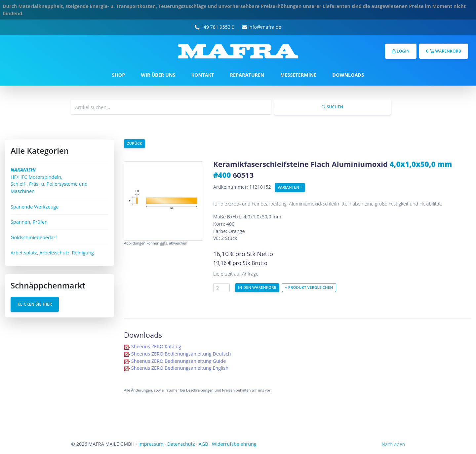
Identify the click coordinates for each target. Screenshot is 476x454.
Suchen (332, 107)
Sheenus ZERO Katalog (156, 346)
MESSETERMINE (298, 75)
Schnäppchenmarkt (48, 285)
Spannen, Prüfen (29, 222)
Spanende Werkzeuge (35, 207)
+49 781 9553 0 (215, 27)
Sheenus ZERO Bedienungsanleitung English (180, 368)
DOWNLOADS (348, 75)
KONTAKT (203, 75)
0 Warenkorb (444, 51)
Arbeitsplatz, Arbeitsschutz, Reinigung (52, 253)
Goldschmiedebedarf (34, 237)
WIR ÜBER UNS (158, 75)
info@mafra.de (262, 27)
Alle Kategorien (40, 151)
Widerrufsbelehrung (234, 444)
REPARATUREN (247, 75)
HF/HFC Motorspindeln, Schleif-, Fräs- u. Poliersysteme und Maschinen (49, 180)
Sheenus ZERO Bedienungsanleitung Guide (179, 361)
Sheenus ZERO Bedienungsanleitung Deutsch (181, 354)
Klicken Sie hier (35, 304)
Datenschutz (181, 444)
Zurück (135, 143)
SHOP (119, 75)
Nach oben (393, 444)
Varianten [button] (288, 187)
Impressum (151, 444)
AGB (203, 444)
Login (401, 51)
